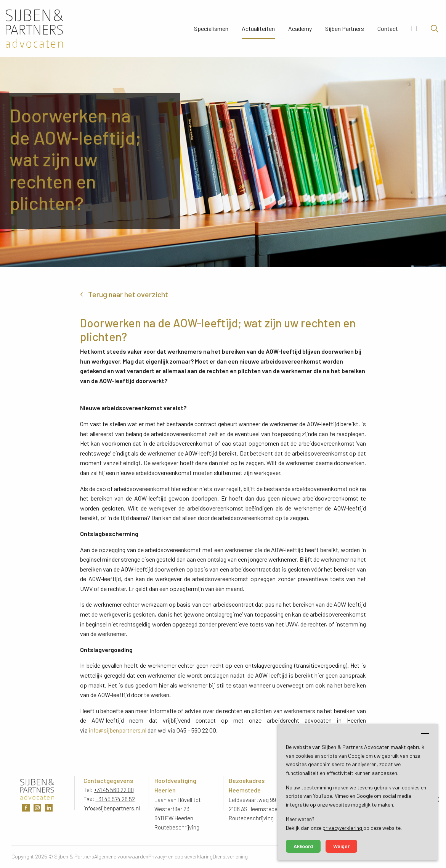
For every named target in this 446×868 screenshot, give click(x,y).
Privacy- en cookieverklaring (180, 856)
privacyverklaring (343, 828)
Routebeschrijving (177, 827)
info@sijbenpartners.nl (118, 730)
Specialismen (211, 29)
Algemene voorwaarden (121, 856)
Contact (388, 29)
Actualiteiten (258, 29)
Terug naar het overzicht (128, 294)
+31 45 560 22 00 (114, 790)
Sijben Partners (345, 29)
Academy (300, 29)
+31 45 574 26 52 (115, 799)
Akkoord (303, 846)
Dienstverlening (230, 856)
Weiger (341, 846)
